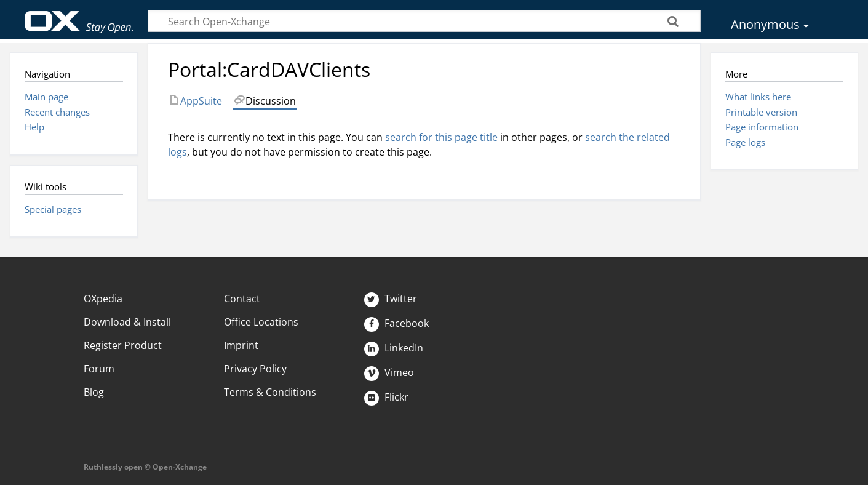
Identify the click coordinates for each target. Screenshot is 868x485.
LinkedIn (394, 348)
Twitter (391, 299)
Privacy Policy (255, 369)
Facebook (396, 323)
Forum (99, 369)
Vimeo (389, 372)
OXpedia (103, 299)
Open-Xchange (79, 16)
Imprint (241, 345)
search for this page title (441, 137)
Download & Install (127, 322)
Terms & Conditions (270, 392)
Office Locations (261, 322)
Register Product (123, 345)
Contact (242, 299)
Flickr (386, 397)
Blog (94, 392)
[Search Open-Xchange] (424, 21)
